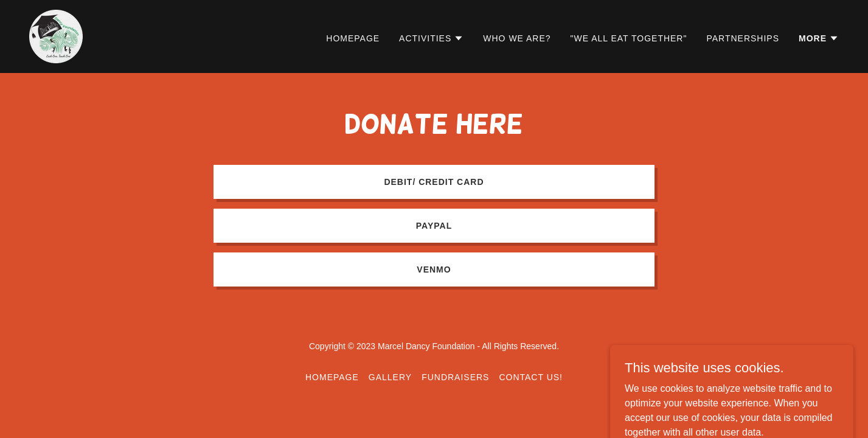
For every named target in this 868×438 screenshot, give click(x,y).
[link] (56, 36)
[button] (431, 38)
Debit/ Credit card (434, 182)
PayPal (434, 226)
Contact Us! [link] (531, 377)
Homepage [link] (353, 38)
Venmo (434, 269)
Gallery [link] (390, 377)
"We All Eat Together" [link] (629, 38)
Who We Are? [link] (517, 38)
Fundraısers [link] (455, 377)
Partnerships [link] (743, 38)
